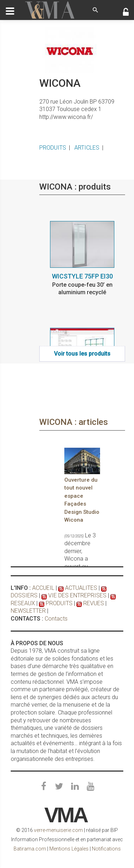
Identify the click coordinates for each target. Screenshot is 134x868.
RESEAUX (23, 603)
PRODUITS (53, 148)
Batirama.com (30, 849)
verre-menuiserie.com (58, 830)
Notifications (106, 849)
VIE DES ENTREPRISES (77, 595)
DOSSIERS (24, 595)
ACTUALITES (81, 588)
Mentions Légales (69, 849)
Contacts (56, 619)
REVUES (94, 603)
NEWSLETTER (28, 611)
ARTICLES (87, 148)
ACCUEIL (43, 588)
